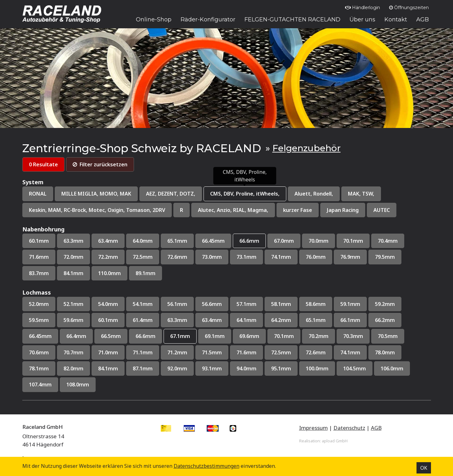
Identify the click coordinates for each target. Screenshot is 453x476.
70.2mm (327, 339)
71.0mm (110, 355)
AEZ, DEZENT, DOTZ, (175, 194)
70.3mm (362, 339)
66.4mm (78, 339)
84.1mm (75, 275)
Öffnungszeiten (409, 8)
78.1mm (39, 371)
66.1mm (359, 322)
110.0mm (112, 275)
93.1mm (217, 371)
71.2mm (182, 355)
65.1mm (182, 242)
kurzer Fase (307, 210)
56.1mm (182, 306)
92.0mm (182, 371)
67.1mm (185, 339)
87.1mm (146, 371)
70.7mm (75, 355)
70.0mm (327, 242)
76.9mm (359, 258)
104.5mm (364, 371)
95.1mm (288, 371)
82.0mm (75, 371)
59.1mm (359, 306)
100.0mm (325, 371)
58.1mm (288, 306)
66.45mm (219, 242)
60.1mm (39, 242)
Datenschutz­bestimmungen (207, 466)
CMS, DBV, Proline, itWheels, (253, 194)
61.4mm (146, 322)
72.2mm (110, 258)
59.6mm (75, 322)
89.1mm (149, 275)
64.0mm (146, 242)
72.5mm (146, 258)
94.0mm (253, 371)
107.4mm (41, 388)
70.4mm (398, 242)
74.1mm (288, 258)
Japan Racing (353, 210)
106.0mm (403, 371)
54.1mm (146, 306)
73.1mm (253, 258)
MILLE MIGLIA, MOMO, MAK (98, 194)
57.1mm (253, 306)
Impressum (313, 431)
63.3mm (75, 242)
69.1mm (220, 339)
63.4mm (110, 242)
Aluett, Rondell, (325, 194)
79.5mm (395, 258)
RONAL (38, 194)
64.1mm (253, 322)
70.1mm (362, 242)
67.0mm (291, 242)
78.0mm (395, 355)
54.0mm (110, 306)
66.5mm (114, 339)
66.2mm (395, 322)
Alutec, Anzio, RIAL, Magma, (240, 210)
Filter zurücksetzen (103, 165)
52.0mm (39, 306)
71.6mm (39, 258)
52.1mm (75, 306)
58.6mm (324, 306)
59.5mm (39, 322)
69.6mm (256, 339)
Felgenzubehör (307, 148)
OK (424, 468)
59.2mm (395, 306)
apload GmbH (335, 444)
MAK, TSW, (373, 194)
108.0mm (80, 388)
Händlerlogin (363, 8)
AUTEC (393, 210)
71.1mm (146, 355)
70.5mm (398, 339)
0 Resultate (44, 165)
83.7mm (39, 275)
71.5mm (217, 355)
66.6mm (256, 242)
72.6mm (182, 258)
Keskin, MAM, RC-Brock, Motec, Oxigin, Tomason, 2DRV (100, 210)
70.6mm (39, 355)
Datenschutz (349, 431)
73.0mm (217, 258)
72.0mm (75, 258)
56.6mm (217, 306)
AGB (376, 431)
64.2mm (288, 322)
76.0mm (324, 258)
